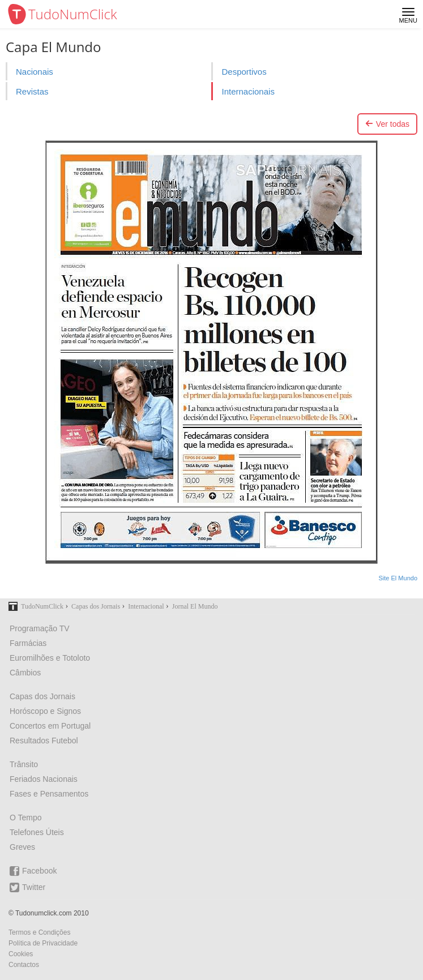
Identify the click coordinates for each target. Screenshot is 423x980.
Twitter (27, 887)
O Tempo (26, 818)
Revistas (32, 91)
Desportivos (244, 72)
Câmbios (25, 673)
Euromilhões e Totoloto (50, 658)
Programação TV (40, 628)
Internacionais (248, 91)
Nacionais (35, 72)
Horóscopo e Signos (45, 711)
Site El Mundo (398, 578)
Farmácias (28, 643)
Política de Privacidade (43, 943)
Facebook (33, 871)
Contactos (24, 965)
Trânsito (24, 764)
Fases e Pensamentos (49, 794)
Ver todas (387, 124)
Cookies (21, 954)
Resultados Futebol (44, 741)
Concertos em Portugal (50, 726)
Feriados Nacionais (44, 779)
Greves (22, 847)
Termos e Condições (39, 932)
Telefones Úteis (37, 832)
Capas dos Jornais (42, 696)
